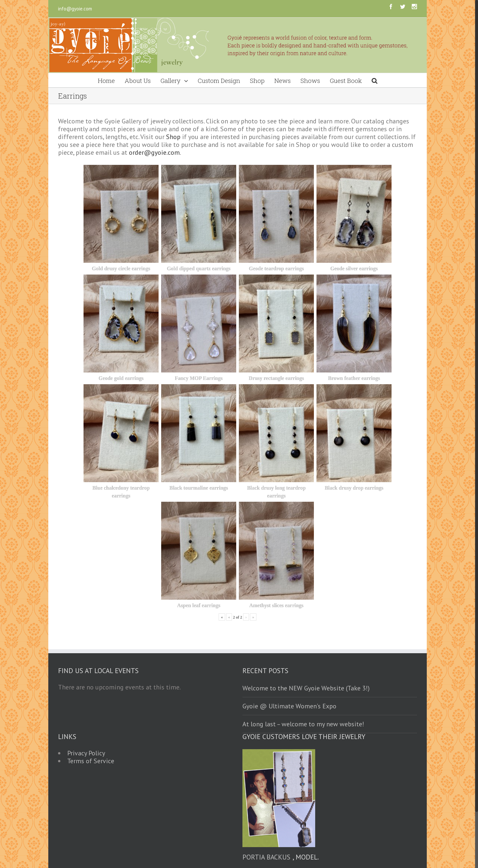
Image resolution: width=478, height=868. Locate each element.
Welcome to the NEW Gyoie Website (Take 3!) (306, 688)
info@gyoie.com (75, 9)
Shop (173, 137)
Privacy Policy (86, 753)
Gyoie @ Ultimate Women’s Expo (289, 706)
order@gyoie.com (154, 152)
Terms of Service (91, 761)
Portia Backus (266, 857)
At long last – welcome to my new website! (303, 724)
